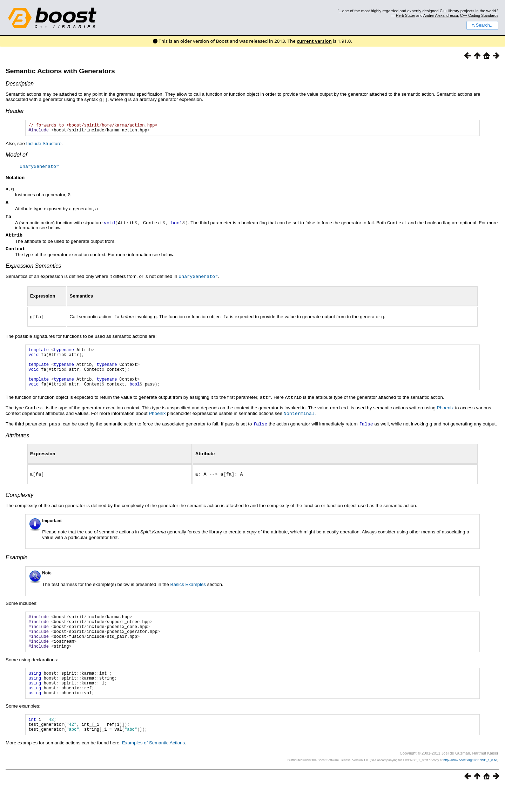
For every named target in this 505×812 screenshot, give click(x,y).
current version (314, 41)
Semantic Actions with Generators (60, 71)
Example (16, 567)
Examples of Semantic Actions (153, 768)
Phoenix (445, 419)
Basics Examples (188, 594)
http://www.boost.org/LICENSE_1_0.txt (470, 786)
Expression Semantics (33, 270)
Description (20, 84)
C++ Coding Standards (479, 15)
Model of (16, 156)
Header (15, 111)
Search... (482, 25)
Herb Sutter (406, 15)
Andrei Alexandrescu (441, 15)
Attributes (18, 446)
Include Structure (44, 145)
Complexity (19, 505)
